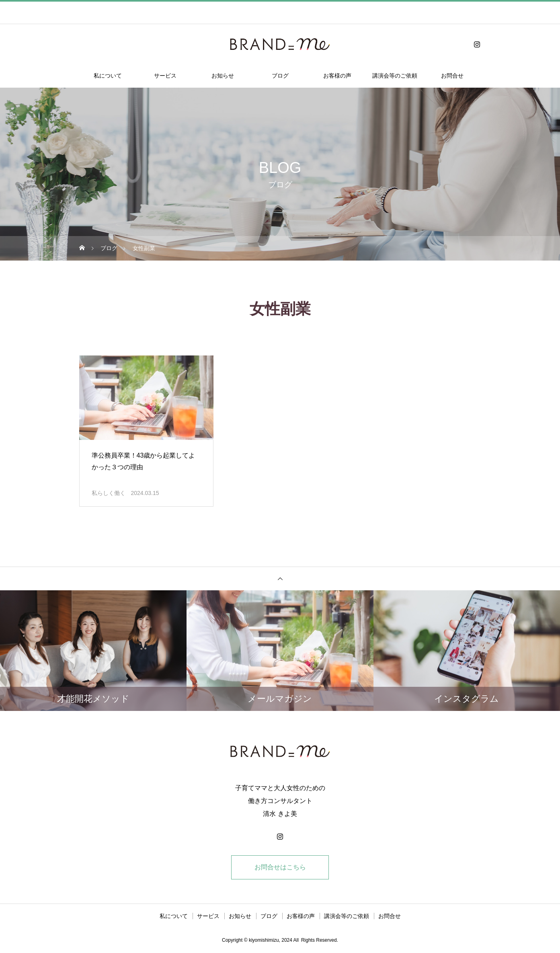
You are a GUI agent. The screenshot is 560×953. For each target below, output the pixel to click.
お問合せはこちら (280, 868)
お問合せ (452, 76)
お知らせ (223, 76)
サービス (165, 76)
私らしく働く (109, 493)
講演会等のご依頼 (395, 76)
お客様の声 (337, 76)
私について (108, 76)
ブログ (280, 76)
